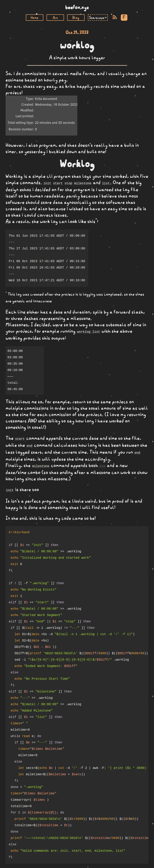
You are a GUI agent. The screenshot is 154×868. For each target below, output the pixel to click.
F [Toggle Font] (124, 17)
